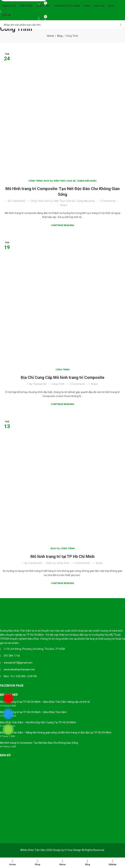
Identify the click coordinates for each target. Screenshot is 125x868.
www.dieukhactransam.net (19, 669)
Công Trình (36, 181)
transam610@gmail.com (18, 663)
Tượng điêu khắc (87, 181)
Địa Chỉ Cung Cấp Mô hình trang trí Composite (63, 377)
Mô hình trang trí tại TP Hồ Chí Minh (63, 557)
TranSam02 (18, 201)
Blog (60, 36)
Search (121, 25)
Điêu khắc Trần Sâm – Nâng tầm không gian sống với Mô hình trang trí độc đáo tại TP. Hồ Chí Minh (56, 733)
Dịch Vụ (48, 181)
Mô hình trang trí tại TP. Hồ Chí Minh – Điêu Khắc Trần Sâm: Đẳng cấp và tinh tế (45, 702)
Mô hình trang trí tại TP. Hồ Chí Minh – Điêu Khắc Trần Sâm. (34, 712)
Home (50, 36)
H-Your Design (73, 850)
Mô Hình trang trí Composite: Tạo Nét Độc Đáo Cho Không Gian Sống (39, 743)
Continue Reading (63, 225)
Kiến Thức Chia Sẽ (65, 181)
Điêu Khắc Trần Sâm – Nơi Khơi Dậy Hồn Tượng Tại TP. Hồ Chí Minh (38, 722)
